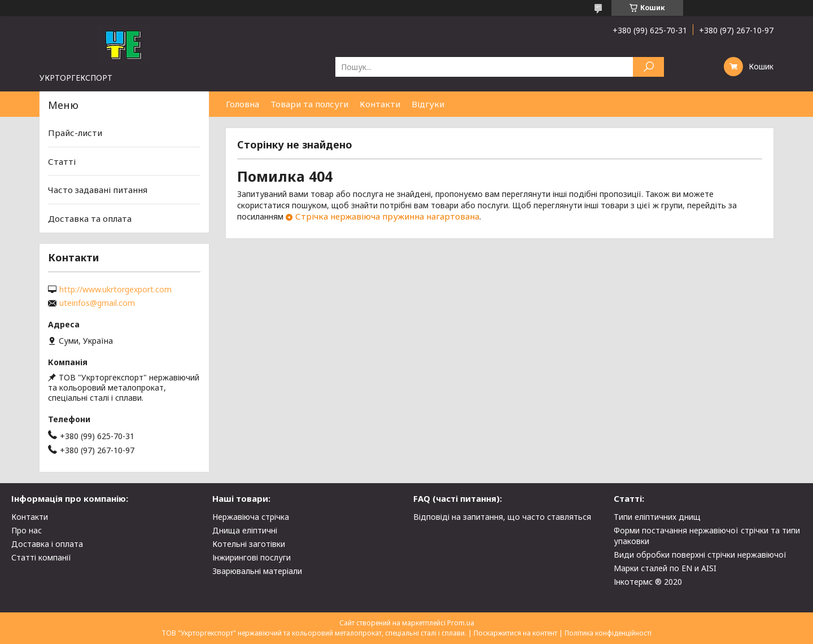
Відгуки (428, 104)
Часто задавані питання (98, 190)
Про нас (27, 530)
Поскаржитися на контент (515, 633)
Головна (242, 104)
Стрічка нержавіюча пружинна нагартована (387, 216)
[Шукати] (648, 67)
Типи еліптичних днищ (657, 517)
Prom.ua (461, 623)
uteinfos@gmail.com (97, 303)
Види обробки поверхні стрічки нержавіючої (700, 555)
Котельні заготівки (249, 544)
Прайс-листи (75, 133)
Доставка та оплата (90, 218)
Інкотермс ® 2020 (648, 582)
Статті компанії (41, 557)
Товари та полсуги (309, 104)
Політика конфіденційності (608, 633)
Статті (62, 161)
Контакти (380, 104)
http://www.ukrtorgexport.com (115, 290)
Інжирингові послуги (252, 557)
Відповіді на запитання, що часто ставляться (502, 517)
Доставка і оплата (47, 544)
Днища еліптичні (245, 530)
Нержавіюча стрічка (251, 517)
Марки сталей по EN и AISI (665, 568)
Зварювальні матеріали (257, 571)
